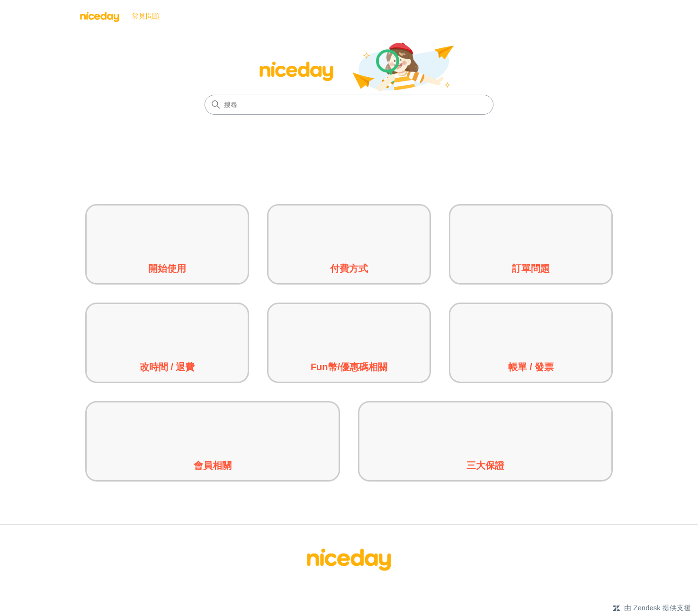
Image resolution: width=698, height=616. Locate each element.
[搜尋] (349, 105)
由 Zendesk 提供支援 (658, 608)
